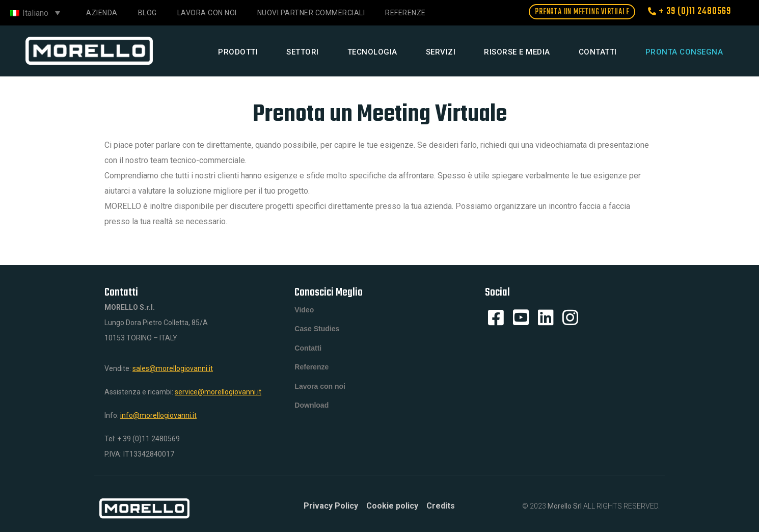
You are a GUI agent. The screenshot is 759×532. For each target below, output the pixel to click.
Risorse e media (517, 52)
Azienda (102, 13)
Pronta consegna (684, 52)
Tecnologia (372, 52)
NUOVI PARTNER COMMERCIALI (311, 13)
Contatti (598, 52)
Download (311, 412)
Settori (303, 52)
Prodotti (238, 52)
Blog (147, 13)
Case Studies (317, 331)
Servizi (441, 52)
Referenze (405, 13)
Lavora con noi (207, 13)
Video (304, 310)
